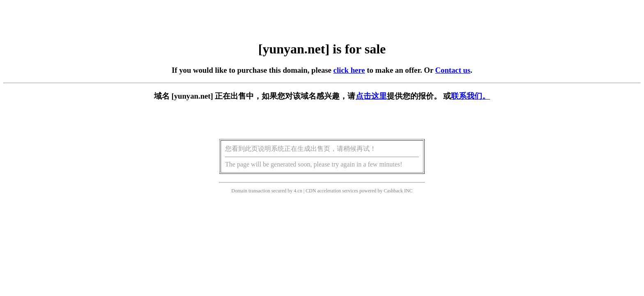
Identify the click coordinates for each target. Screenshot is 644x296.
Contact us (453, 70)
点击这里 (371, 96)
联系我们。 (470, 96)
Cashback (393, 191)
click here (349, 70)
